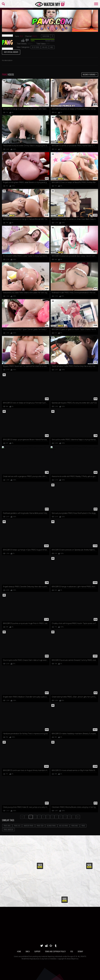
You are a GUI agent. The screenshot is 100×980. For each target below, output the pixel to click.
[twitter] (42, 946)
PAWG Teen (40, 826)
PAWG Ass (17, 826)
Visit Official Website (11, 52)
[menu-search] (3, 4)
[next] (78, 817)
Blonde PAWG (51, 826)
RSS (72, 951)
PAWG (83, 826)
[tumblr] (56, 946)
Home (19, 951)
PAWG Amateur (8, 829)
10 (69, 817)
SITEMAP (80, 951)
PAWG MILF (75, 826)
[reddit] (46, 946)
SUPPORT (37, 951)
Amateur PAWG (29, 826)
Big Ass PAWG (64, 826)
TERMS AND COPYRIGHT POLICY (55, 951)
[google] (51, 946)
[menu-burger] (96, 4)
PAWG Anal (7, 826)
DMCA (28, 951)
